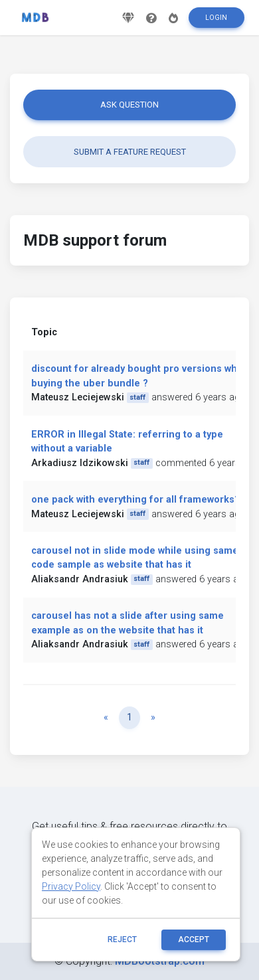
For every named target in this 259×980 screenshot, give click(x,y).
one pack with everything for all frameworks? (135, 500)
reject (122, 939)
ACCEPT (194, 939)
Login (216, 18)
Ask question (129, 105)
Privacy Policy (71, 886)
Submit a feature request (130, 152)
